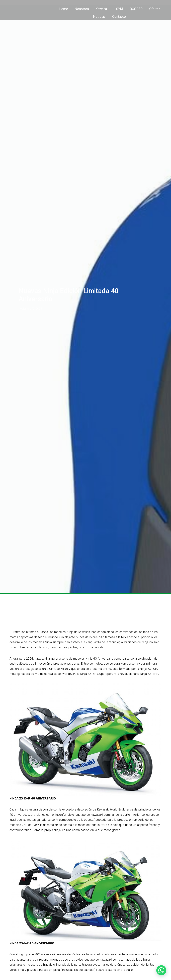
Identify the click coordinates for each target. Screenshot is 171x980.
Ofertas (155, 9)
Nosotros (82, 9)
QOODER (136, 9)
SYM (120, 9)
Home (63, 9)
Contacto (119, 17)
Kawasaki (102, 9)
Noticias (99, 17)
